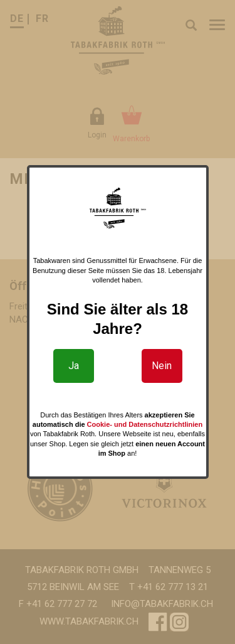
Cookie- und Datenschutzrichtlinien (145, 424)
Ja (74, 366)
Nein (162, 366)
